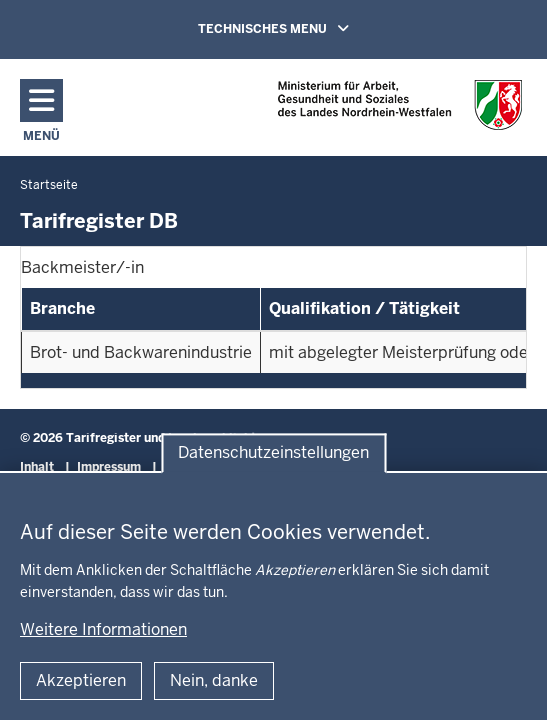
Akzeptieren (81, 680)
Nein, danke (214, 680)
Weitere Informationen (103, 629)
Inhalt (37, 467)
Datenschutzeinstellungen (273, 452)
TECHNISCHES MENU (302, 28)
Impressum (109, 467)
